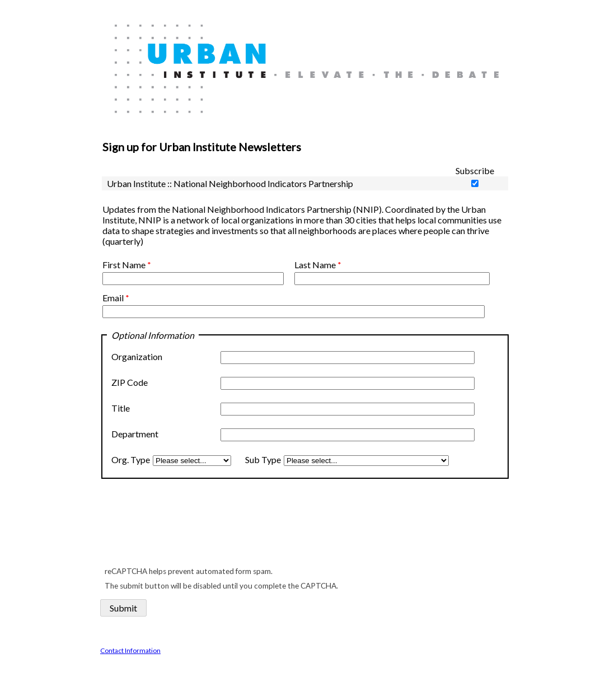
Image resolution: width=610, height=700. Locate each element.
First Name (124, 265)
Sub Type (261, 459)
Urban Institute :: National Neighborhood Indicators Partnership (230, 183)
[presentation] (186, 528)
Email (113, 298)
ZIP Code (130, 382)
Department (135, 434)
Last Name (315, 265)
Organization (138, 356)
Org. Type (131, 459)
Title (121, 408)
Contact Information (130, 650)
